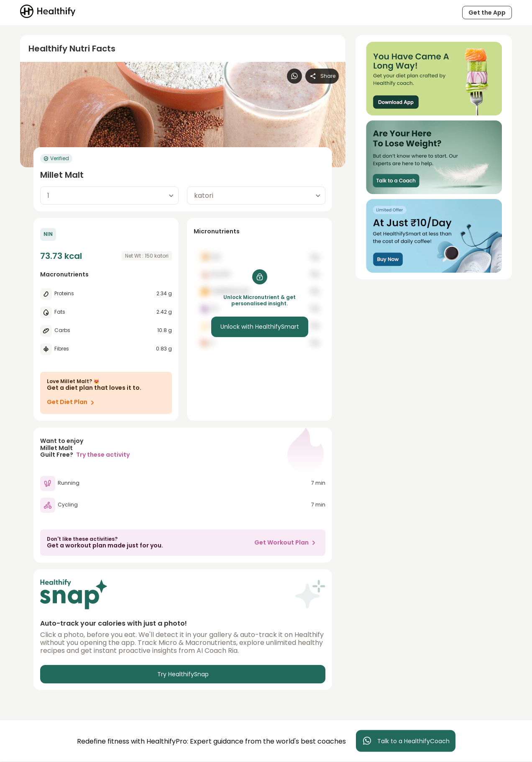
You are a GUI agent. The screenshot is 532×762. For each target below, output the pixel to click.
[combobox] (109, 196)
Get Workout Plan (286, 542)
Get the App (487, 13)
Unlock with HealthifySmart (260, 327)
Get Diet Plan (72, 402)
